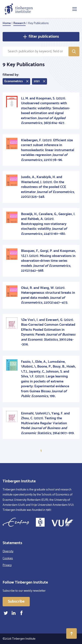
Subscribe (16, 602)
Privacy (7, 565)
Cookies (8, 558)
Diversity (8, 551)
